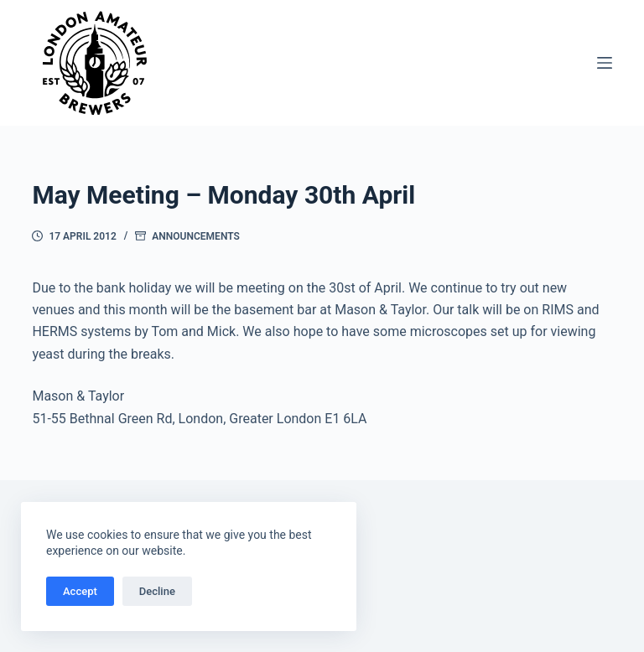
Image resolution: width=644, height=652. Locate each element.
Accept (80, 591)
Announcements (195, 236)
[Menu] (605, 63)
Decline (157, 591)
